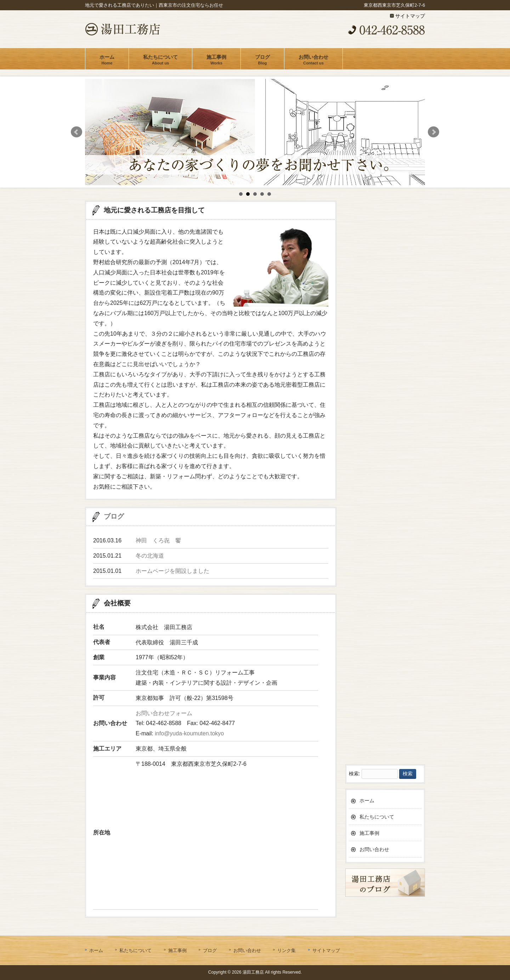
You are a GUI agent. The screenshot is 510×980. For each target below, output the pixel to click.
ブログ (114, 516)
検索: (355, 678)
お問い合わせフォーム (164, 713)
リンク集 (287, 950)
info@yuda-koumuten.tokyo (189, 733)
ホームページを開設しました (172, 571)
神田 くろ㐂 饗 (158, 540)
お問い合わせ (374, 753)
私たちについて (377, 721)
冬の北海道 (150, 556)
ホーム (367, 705)
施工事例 (369, 737)
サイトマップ (410, 16)
